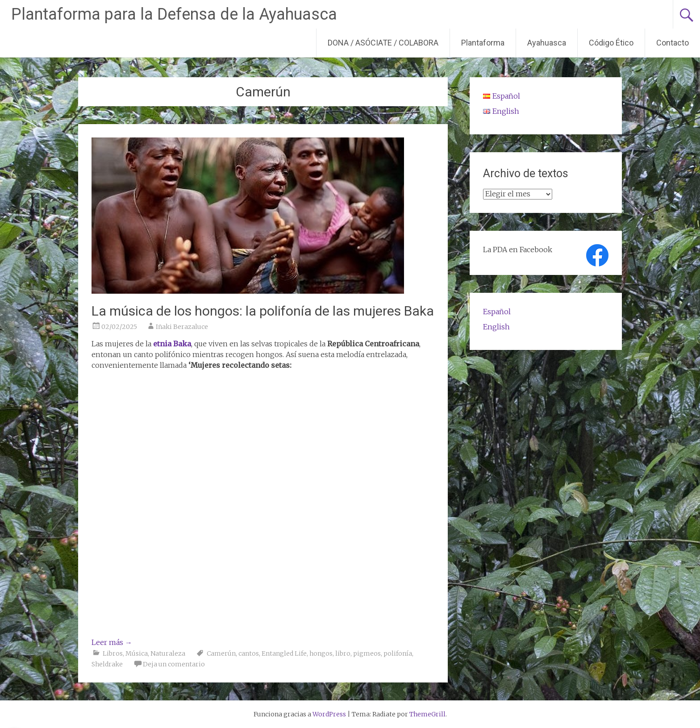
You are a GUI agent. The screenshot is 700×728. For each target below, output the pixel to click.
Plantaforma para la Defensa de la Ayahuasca (174, 14)
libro (343, 653)
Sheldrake (107, 664)
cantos (249, 653)
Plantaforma (483, 43)
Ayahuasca (547, 43)
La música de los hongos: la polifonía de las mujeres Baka (263, 311)
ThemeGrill (427, 714)
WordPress (329, 714)
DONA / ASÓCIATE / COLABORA (383, 43)
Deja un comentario (174, 664)
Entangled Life (284, 653)
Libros (113, 653)
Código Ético (611, 43)
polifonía (398, 653)
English (496, 327)
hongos (321, 653)
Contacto (673, 43)
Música (137, 653)
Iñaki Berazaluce (182, 327)
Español (497, 312)
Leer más (112, 642)
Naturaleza (168, 653)
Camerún (221, 653)
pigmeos (367, 653)
